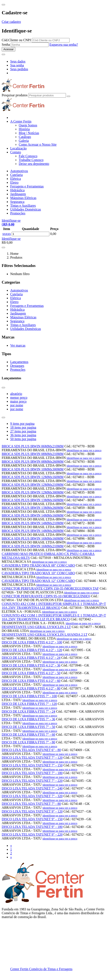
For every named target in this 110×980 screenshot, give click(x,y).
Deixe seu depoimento (34, 164)
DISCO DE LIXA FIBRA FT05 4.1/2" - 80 (31, 688)
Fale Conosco (28, 156)
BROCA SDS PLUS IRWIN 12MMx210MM (33, 485)
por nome (17, 405)
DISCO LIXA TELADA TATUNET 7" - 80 (31, 804)
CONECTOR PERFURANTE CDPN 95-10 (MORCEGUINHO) (46, 596)
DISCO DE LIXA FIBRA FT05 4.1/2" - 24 (31, 658)
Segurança (17, 202)
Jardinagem (18, 194)
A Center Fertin (21, 121)
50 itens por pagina (23, 439)
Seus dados (18, 61)
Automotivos (19, 171)
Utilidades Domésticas (26, 209)
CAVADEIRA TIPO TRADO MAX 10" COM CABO (38, 573)
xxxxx (7, 234)
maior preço (18, 401)
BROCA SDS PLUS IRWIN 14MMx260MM (33, 531)
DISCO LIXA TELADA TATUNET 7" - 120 (32, 758)
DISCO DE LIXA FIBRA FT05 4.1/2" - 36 (31, 665)
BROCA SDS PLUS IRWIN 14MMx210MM (33, 523)
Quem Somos (28, 125)
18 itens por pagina (23, 427)
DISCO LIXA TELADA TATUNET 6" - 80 (31, 750)
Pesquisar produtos (15, 95)
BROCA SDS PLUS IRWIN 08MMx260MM (33, 462)
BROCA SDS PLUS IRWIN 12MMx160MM (33, 477)
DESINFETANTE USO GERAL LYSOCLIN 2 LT (36, 627)
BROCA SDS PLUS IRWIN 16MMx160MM (33, 538)
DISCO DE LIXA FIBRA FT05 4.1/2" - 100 (32, 642)
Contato (16, 152)
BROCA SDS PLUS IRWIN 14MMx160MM (33, 515)
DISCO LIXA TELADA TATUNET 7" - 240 (32, 788)
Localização (18, 148)
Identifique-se (11, 239)
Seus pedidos (19, 69)
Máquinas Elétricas (23, 198)
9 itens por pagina (22, 424)
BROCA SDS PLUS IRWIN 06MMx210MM (33, 446)
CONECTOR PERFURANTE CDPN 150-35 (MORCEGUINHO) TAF (50, 588)
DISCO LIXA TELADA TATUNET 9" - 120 (32, 811)
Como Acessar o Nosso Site (38, 144)
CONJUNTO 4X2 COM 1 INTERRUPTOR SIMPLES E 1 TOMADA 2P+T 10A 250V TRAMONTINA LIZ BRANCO (54, 606)
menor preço (19, 398)
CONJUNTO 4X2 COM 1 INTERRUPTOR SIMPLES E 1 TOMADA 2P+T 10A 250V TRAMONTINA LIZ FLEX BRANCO (54, 617)
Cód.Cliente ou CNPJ (16, 40)
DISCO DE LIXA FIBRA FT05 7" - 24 (28, 711)
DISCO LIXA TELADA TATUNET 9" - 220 (32, 834)
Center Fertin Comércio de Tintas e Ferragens (41, 969)
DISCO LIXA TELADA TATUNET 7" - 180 (32, 773)
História (24, 129)
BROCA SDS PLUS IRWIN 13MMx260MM (33, 508)
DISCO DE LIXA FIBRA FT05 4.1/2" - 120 (32, 650)
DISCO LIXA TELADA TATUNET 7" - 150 (32, 765)
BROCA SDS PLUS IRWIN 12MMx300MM (33, 492)
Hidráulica (17, 190)
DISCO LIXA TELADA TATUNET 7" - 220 (32, 781)
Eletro (14, 182)
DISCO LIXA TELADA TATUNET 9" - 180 (32, 827)
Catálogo (25, 137)
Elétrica (16, 179)
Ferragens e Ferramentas (27, 186)
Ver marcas (18, 345)
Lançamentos (19, 362)
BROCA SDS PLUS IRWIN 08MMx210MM (33, 454)
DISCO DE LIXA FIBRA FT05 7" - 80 (28, 742)
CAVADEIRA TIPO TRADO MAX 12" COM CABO (38, 581)
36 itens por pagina (23, 435)
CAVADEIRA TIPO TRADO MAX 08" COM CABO (38, 565)
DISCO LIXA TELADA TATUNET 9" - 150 (32, 819)
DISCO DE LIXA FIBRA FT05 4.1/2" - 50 (31, 673)
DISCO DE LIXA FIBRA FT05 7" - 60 (28, 735)
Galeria (24, 141)
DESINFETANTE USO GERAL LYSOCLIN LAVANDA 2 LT (45, 635)
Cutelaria (16, 175)
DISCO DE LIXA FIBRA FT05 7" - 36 (28, 719)
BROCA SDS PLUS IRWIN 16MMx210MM (33, 546)
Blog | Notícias (29, 133)
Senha (6, 45)
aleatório (16, 394)
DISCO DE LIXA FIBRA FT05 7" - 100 (29, 696)
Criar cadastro (11, 22)
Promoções (18, 213)
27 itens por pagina (23, 431)
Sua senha (17, 65)
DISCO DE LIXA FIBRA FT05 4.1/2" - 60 (31, 681)
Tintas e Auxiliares (23, 206)
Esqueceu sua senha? (64, 45)
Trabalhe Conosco (31, 160)
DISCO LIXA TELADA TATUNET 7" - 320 (32, 796)
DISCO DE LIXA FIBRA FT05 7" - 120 (29, 704)
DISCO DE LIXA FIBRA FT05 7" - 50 (28, 727)
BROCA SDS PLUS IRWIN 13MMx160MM (33, 500)
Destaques (17, 366)
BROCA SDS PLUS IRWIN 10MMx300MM (33, 469)
